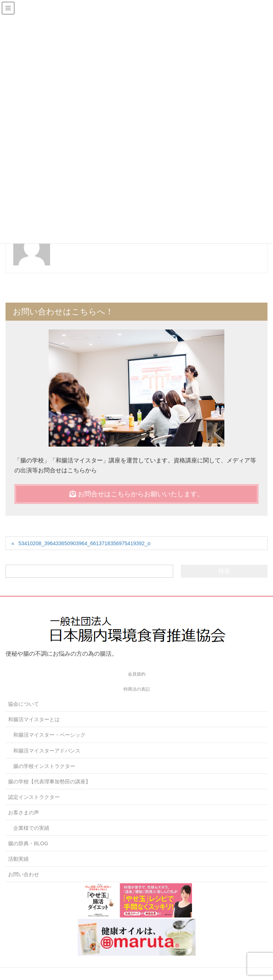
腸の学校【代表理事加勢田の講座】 (49, 782)
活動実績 (18, 859)
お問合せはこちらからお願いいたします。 (136, 494)
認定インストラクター (34, 797)
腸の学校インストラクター (44, 766)
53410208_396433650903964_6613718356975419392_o (84, 543)
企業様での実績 (31, 828)
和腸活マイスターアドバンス (47, 751)
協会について (24, 704)
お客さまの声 (24, 812)
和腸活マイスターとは (34, 719)
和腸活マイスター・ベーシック (49, 735)
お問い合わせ (24, 874)
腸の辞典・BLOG (28, 843)
